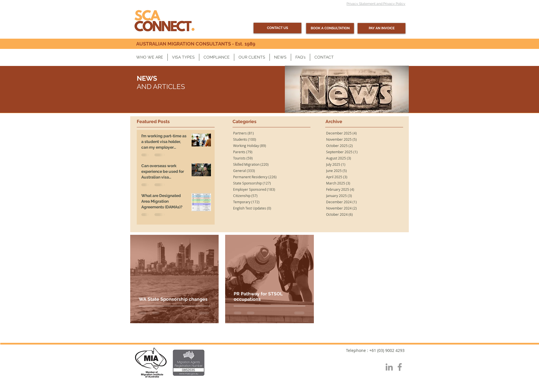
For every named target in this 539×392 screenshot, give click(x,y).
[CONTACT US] (277, 28)
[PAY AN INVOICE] (382, 28)
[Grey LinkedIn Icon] (389, 367)
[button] (150, 57)
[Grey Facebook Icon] (400, 367)
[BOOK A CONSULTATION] (330, 28)
